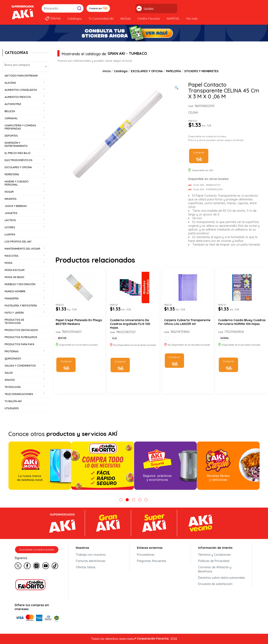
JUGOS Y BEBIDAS (16, 206)
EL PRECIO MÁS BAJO (18, 153)
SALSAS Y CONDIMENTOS (20, 366)
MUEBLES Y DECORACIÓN (20, 284)
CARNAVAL (11, 118)
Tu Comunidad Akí (101, 19)
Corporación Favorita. (153, 639)
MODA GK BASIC (15, 277)
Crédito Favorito (149, 19)
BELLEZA (10, 111)
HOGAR (9, 192)
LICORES (10, 227)
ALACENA (10, 83)
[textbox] (25, 65)
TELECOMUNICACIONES (19, 394)
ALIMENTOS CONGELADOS (21, 90)
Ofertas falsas (86, 567)
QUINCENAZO (13, 359)
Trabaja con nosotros (91, 555)
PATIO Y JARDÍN (14, 313)
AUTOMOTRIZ (13, 104)
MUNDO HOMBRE (15, 291)
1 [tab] (121, 500)
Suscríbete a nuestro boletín (37, 550)
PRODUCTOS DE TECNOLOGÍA (14, 321)
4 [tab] (140, 500)
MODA (8, 263)
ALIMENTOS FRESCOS (18, 97)
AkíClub (126, 19)
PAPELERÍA (173, 71)
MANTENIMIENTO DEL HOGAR (22, 249)
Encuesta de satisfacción (215, 584)
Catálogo (121, 71)
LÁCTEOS (10, 220)
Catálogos (75, 19)
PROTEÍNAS (12, 351)
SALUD (9, 373)
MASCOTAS (12, 256)
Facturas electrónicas (91, 561)
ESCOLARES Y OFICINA (18, 167)
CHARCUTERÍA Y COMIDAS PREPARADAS (20, 127)
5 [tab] (146, 500)
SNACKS (10, 380)
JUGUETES (11, 213)
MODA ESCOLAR (15, 270)
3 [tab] (133, 500)
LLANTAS (10, 234)
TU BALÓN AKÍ (13, 401)
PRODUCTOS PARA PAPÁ (19, 344)
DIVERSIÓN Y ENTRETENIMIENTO (16, 144)
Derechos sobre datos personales (222, 578)
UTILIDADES (12, 408)
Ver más (192, 19)
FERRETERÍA (12, 174)
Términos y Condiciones (214, 555)
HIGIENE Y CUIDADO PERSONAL (17, 183)
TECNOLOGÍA (13, 387)
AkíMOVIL (173, 19)
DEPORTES (11, 136)
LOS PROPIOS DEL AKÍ (18, 242)
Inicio (107, 71)
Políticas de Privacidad (214, 561)
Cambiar (149, 8)
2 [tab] (127, 500)
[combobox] (25, 67)
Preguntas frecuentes (152, 561)
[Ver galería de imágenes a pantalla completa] (177, 87)
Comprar (199, 152)
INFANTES (11, 199)
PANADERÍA (12, 298)
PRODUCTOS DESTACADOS (21, 330)
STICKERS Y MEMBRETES (201, 71)
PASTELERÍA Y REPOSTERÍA (21, 306)
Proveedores (146, 555)
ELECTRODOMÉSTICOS (19, 160)
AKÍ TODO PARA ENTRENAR (21, 76)
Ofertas (55, 18)
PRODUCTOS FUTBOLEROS (21, 337)
